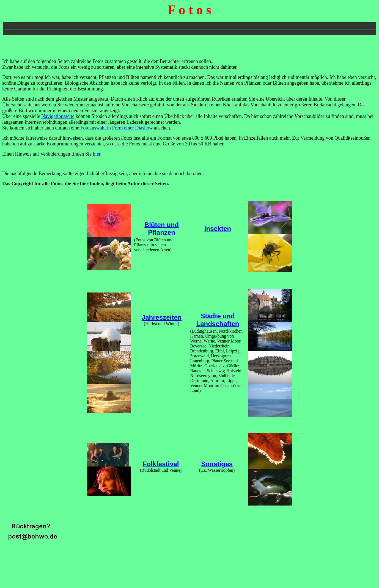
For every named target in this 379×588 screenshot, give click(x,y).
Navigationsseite (58, 116)
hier (97, 154)
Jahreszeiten (162, 317)
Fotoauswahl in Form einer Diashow (116, 128)
